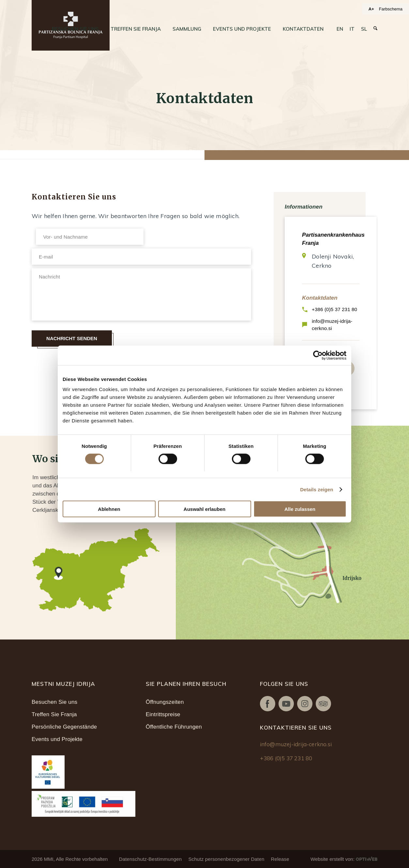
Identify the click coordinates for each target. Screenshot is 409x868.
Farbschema (391, 9)
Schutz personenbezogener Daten (226, 859)
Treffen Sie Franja (54, 714)
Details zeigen (317, 489)
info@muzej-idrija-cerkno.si (332, 325)
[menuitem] (75, 29)
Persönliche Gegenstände (64, 727)
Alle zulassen (300, 509)
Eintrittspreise (163, 714)
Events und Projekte (57, 739)
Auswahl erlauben (204, 509)
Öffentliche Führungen (174, 727)
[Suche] (375, 29)
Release (280, 859)
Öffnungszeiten (165, 702)
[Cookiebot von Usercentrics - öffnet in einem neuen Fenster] (318, 355)
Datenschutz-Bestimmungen (151, 859)
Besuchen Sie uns (54, 702)
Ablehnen (109, 509)
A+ (371, 9)
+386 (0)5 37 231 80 (334, 309)
